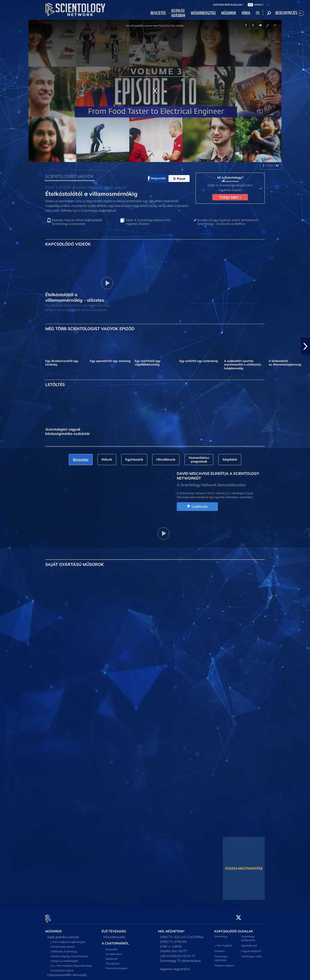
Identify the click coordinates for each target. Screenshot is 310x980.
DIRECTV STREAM (173, 939)
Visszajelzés (112, 961)
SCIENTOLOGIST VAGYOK (69, 176)
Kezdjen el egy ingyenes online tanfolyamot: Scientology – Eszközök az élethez (228, 222)
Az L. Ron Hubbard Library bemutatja (71, 963)
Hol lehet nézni (114, 952)
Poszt (179, 179)
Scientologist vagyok (62, 968)
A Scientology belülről (63, 944)
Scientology (221, 934)
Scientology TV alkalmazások (180, 958)
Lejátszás (197, 506)
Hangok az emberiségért (64, 958)
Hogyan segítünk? (251, 949)
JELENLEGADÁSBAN (178, 13)
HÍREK (246, 13)
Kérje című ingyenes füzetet (148, 222)
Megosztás (157, 178)
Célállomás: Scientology (64, 949)
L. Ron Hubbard (223, 943)
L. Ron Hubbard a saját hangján (68, 939)
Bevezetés (111, 947)
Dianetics (219, 949)
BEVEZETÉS (158, 13)
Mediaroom (112, 956)
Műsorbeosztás (114, 935)
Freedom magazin (224, 963)
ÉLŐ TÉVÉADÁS (114, 929)
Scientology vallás (251, 954)
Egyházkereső (249, 943)
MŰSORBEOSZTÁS (203, 13)
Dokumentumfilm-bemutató (67, 972)
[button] (305, 346)
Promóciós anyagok (116, 966)
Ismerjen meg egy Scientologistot (69, 954)
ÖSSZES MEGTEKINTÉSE (244, 868)
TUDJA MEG (230, 197)
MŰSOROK (229, 13)
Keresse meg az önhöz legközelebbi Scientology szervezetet (77, 222)
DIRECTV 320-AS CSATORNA (182, 935)
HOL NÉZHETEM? (171, 929)
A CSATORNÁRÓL (115, 941)
